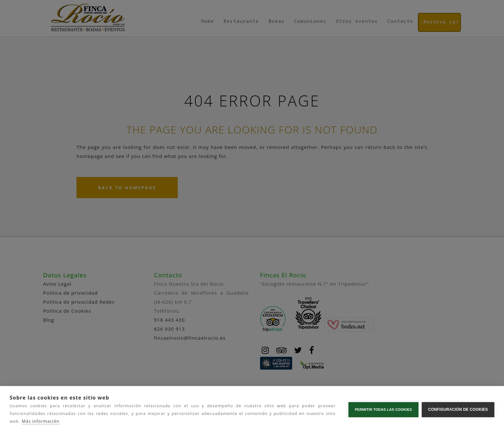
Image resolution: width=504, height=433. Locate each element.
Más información (41, 421)
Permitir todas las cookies (383, 410)
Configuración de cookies (458, 410)
